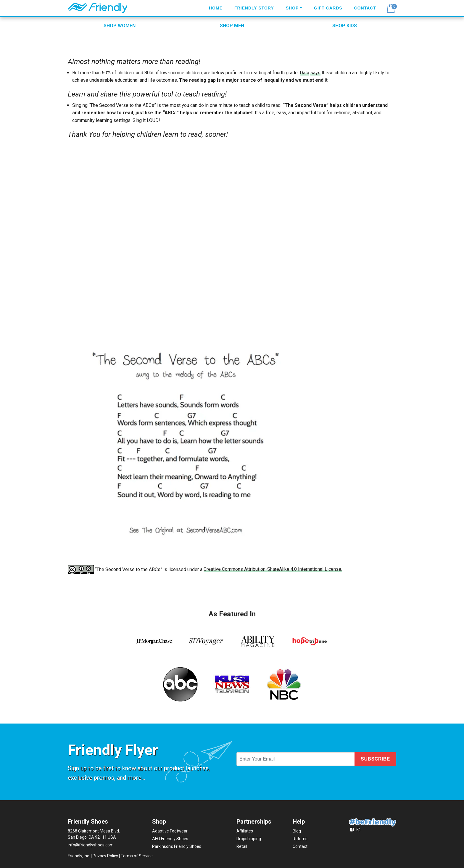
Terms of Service (137, 856)
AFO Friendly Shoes (170, 839)
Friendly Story (254, 8)
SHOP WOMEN (120, 26)
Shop (292, 8)
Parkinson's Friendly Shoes (177, 846)
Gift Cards (328, 8)
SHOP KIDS (345, 26)
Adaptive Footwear (170, 831)
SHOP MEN (232, 26)
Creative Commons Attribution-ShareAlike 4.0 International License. (273, 569)
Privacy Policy (105, 856)
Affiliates (245, 831)
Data (304, 73)
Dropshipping (249, 839)
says (315, 73)
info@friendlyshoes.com (91, 845)
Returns (300, 839)
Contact (365, 8)
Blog (297, 831)
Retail (242, 846)
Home (216, 8)
